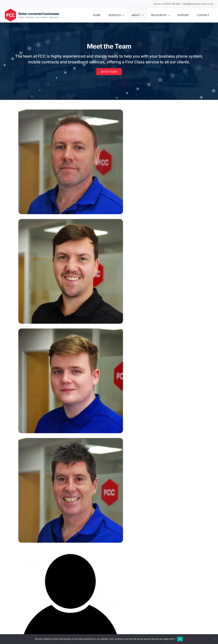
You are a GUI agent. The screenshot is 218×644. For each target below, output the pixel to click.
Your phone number (71, 372)
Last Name (119, 332)
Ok (180, 639)
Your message (67, 446)
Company (65, 391)
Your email (66, 354)
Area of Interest (69, 427)
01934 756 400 (172, 4)
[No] (214, 639)
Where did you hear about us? (78, 409)
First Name (66, 332)
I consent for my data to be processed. (83, 474)
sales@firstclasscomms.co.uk (198, 4)
